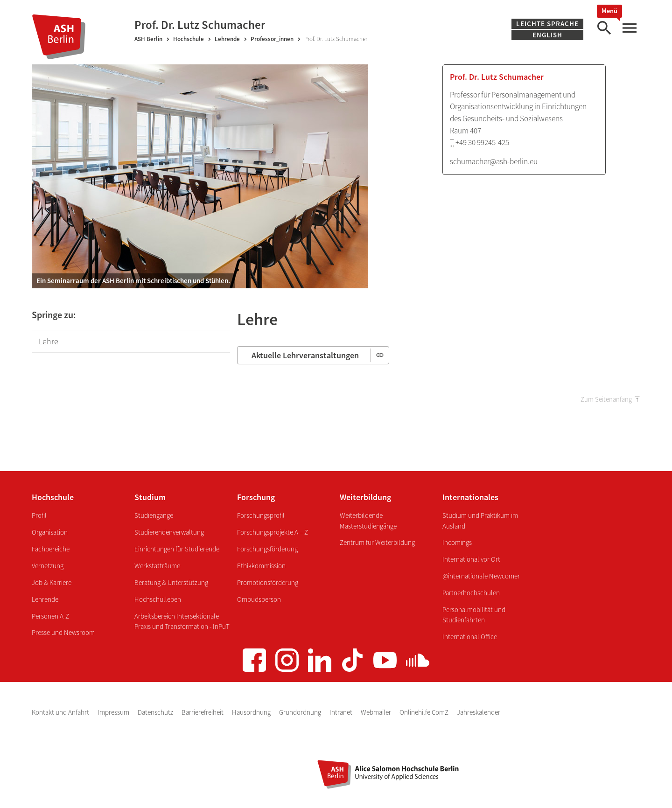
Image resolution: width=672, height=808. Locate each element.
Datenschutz (156, 712)
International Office (470, 637)
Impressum (114, 712)
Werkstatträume (157, 566)
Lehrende (227, 39)
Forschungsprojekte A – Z (273, 532)
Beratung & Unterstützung (171, 582)
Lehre (49, 341)
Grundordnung (301, 712)
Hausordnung (252, 712)
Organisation (50, 532)
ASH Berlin (148, 39)
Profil (39, 515)
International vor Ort (471, 559)
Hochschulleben (158, 599)
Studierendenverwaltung (169, 532)
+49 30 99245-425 (482, 142)
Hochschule (189, 39)
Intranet (342, 712)
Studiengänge (154, 515)
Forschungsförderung (267, 549)
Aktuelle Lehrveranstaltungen (306, 355)
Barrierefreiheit (203, 712)
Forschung (256, 497)
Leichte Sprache (547, 24)
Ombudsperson (259, 599)
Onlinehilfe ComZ (425, 712)
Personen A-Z (50, 616)
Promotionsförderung (268, 582)
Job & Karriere (52, 582)
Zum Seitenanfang (606, 399)
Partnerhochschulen (471, 593)
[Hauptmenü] (629, 28)
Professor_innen (272, 39)
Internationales (470, 497)
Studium (150, 497)
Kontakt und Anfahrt (61, 712)
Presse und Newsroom (63, 632)
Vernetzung (48, 566)
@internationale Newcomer (481, 576)
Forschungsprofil (261, 515)
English (547, 35)
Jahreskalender (479, 712)
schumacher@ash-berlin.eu (494, 161)
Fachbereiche (51, 549)
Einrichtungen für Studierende (177, 549)
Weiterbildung (365, 497)
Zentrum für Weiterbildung (377, 542)
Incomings (457, 542)
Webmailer (377, 712)
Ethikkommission (261, 566)
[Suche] (604, 28)
